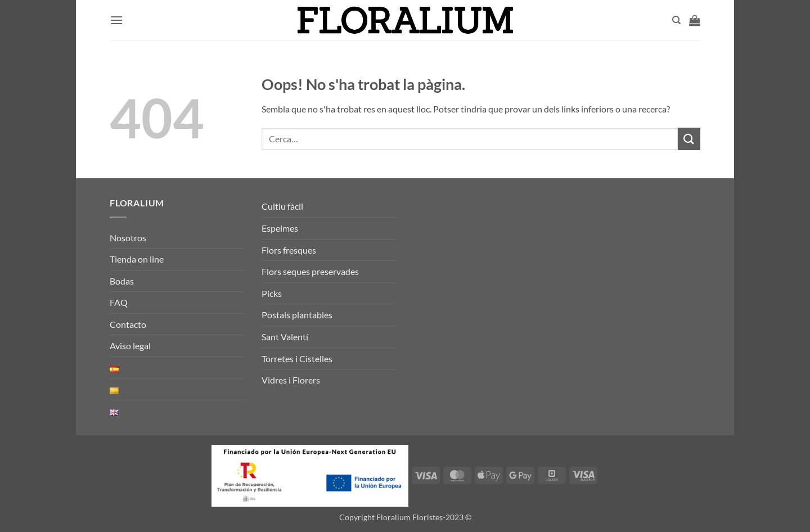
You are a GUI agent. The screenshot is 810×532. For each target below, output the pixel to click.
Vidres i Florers (291, 380)
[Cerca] (676, 20)
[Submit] (689, 139)
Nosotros (128, 238)
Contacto (128, 324)
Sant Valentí (285, 337)
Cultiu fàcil (282, 206)
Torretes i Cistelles (297, 359)
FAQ (119, 302)
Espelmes (280, 228)
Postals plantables (297, 315)
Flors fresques (289, 250)
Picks (272, 293)
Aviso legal (130, 346)
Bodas (122, 281)
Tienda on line (137, 259)
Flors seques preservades (310, 271)
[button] (116, 20)
